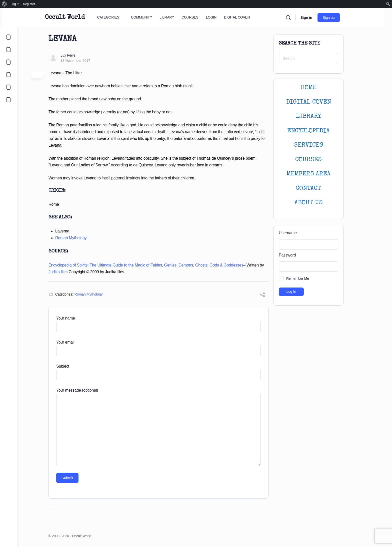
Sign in (318, 18)
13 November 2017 (84, 61)
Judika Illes (66, 272)
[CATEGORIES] (8, 37)
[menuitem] (4, 4)
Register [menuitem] (29, 4)
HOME (317, 88)
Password (296, 255)
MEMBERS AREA (317, 174)
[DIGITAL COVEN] (8, 100)
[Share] (271, 295)
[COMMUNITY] (8, 50)
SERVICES (317, 145)
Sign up (341, 18)
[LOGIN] (8, 87)
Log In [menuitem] (15, 4)
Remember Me (306, 279)
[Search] (300, 18)
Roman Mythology (79, 238)
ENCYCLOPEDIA (317, 131)
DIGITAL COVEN (317, 102)
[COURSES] (8, 75)
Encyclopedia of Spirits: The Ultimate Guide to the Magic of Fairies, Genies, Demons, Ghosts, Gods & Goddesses (154, 265)
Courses (317, 160)
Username (296, 233)
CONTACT (317, 189)
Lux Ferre (76, 55)
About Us (317, 203)
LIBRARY (317, 116)
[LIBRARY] (8, 62)
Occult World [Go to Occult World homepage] (77, 18)
